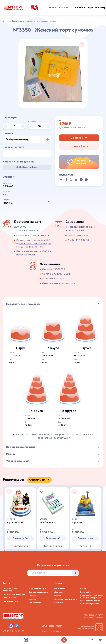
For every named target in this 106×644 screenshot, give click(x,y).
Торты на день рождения (23, 21)
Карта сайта (85, 592)
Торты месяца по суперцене (10, 590)
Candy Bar (33, 596)
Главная (6, 21)
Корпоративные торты (39, 592)
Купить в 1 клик (79, 146)
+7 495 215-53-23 (14, 631)
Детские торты (9, 598)
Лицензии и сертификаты (66, 599)
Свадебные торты (11, 601)
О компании (60, 588)
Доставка (58, 592)
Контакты (59, 603)
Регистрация (55, 631)
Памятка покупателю (90, 604)
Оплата (58, 596)
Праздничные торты (38, 588)
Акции (83, 588)
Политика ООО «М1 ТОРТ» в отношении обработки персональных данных (91, 598)
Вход (44, 631)
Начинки (32, 599)
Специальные (35, 603)
